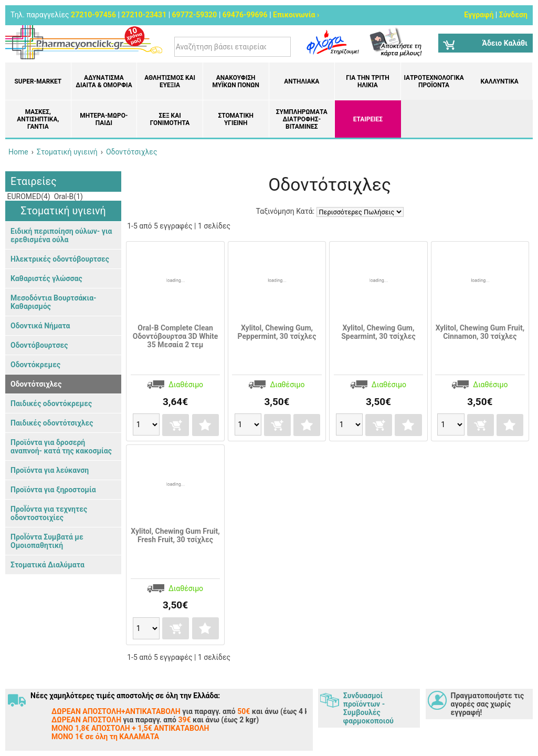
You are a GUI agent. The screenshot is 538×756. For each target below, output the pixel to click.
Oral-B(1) (67, 196)
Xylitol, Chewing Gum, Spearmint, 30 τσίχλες (378, 332)
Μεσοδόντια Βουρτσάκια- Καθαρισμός (54, 302)
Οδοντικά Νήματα (40, 326)
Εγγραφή (479, 15)
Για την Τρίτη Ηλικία (368, 81)
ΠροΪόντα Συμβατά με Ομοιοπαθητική (47, 541)
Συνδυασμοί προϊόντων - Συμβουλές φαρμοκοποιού (368, 708)
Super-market (38, 81)
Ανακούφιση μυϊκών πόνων (236, 81)
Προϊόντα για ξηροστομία (53, 490)
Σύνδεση (513, 15)
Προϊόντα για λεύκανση (50, 470)
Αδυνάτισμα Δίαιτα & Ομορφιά (104, 81)
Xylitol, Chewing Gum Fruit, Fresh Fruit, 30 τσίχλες (175, 535)
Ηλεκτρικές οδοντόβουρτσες (60, 259)
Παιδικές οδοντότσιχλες (52, 423)
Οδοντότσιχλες (36, 384)
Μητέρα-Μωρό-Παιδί (104, 119)
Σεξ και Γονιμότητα (170, 119)
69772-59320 (195, 15)
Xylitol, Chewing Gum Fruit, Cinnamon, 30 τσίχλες (480, 332)
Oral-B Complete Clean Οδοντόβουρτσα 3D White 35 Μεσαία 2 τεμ (175, 336)
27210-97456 (93, 15)
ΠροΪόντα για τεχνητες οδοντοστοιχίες (49, 513)
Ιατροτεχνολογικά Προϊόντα (434, 81)
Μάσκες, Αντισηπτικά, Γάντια (38, 119)
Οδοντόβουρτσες (39, 345)
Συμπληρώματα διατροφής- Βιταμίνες (302, 119)
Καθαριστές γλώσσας (46, 278)
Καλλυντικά (500, 81)
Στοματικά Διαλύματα (48, 565)
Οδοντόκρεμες (35, 365)
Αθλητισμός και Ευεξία (170, 81)
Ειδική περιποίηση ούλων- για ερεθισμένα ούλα (61, 235)
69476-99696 (245, 15)
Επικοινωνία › (296, 15)
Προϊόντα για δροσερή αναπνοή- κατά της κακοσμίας (61, 447)
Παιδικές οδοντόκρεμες (51, 403)
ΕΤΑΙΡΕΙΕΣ (368, 119)
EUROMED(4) (28, 196)
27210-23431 (144, 15)
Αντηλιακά (302, 81)
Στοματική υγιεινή (235, 119)
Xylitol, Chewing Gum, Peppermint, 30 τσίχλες (277, 332)
